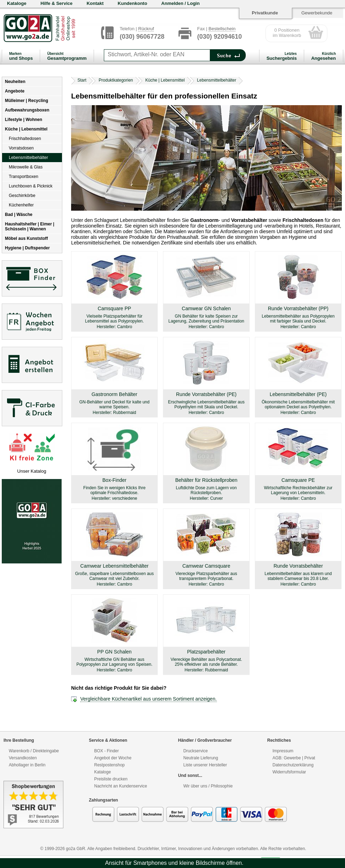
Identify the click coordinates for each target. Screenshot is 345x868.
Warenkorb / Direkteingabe (34, 751)
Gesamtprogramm (67, 56)
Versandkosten (23, 758)
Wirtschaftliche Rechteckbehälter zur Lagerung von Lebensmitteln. (298, 490)
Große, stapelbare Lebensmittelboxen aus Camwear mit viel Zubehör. (114, 576)
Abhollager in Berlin (27, 765)
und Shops (21, 56)
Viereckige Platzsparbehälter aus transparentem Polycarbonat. (206, 576)
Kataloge (17, 3)
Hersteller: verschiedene (114, 498)
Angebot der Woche (113, 758)
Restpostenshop (110, 765)
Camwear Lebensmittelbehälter (114, 566)
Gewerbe (292, 758)
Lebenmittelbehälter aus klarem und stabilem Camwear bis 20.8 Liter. (298, 576)
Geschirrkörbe (22, 196)
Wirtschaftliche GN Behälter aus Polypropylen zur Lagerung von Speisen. (114, 662)
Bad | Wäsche (19, 215)
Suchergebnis (282, 56)
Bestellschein (222, 29)
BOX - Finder (107, 751)
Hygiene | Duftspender (27, 248)
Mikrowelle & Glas (26, 167)
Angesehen (324, 56)
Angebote (15, 91)
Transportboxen (24, 177)
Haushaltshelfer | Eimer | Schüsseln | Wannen (30, 226)
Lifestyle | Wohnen (24, 120)
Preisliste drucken (111, 779)
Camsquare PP (115, 308)
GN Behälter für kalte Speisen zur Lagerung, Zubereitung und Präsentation (206, 319)
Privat (310, 758)
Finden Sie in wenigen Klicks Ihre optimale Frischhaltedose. (115, 490)
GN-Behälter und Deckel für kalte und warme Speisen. (114, 404)
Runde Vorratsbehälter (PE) (206, 394)
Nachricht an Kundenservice (121, 786)
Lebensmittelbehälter (28, 158)
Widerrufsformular (289, 772)
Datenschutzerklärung (293, 765)
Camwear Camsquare (206, 566)
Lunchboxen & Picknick (31, 186)
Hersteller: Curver (206, 498)
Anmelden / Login (180, 3)
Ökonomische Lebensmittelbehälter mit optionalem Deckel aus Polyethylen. (298, 404)
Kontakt (95, 3)
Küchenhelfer (21, 205)
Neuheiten (15, 82)
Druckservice (196, 751)
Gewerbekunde (317, 13)
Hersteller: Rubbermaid (114, 413)
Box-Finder (114, 480)
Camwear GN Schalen (206, 308)
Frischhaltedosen (25, 139)
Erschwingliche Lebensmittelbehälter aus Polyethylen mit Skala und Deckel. (206, 404)
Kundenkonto (132, 3)
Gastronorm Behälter (114, 394)
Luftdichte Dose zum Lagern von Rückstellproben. (206, 490)
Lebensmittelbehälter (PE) (298, 394)
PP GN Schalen (114, 652)
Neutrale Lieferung (201, 758)
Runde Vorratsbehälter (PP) (298, 308)
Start (82, 80)
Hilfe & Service (57, 3)
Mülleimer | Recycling (27, 101)
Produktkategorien (116, 80)
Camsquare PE (298, 480)
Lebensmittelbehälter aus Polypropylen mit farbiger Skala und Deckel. (298, 319)
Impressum (283, 751)
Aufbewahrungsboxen (27, 110)
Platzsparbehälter (206, 652)
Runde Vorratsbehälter (298, 566)
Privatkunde (265, 13)
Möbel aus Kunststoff (26, 238)
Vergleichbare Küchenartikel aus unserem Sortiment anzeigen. (149, 699)
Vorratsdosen (21, 148)
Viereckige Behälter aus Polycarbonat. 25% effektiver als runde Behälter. (206, 662)
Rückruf (146, 29)
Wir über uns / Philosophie (208, 786)
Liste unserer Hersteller (205, 765)
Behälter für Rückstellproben (206, 480)
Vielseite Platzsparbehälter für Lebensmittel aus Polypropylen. (115, 319)
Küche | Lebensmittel (26, 129)
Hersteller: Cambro (115, 327)
